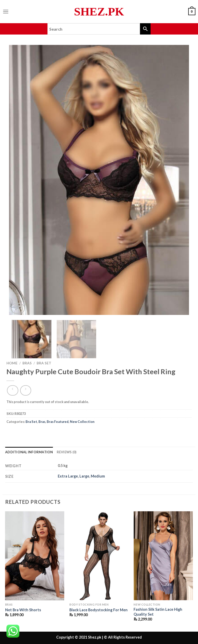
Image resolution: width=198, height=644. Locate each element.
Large (84, 476)
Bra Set (44, 363)
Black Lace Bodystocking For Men (98, 610)
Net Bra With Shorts (23, 610)
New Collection (82, 422)
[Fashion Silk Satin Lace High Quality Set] (163, 556)
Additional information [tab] (29, 452)
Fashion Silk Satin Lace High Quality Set (158, 612)
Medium (98, 476)
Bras (27, 363)
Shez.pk (99, 12)
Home (12, 363)
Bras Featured (58, 422)
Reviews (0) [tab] (67, 452)
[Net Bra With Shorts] (35, 556)
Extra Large (68, 476)
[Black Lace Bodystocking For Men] (99, 556)
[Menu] (6, 11)
